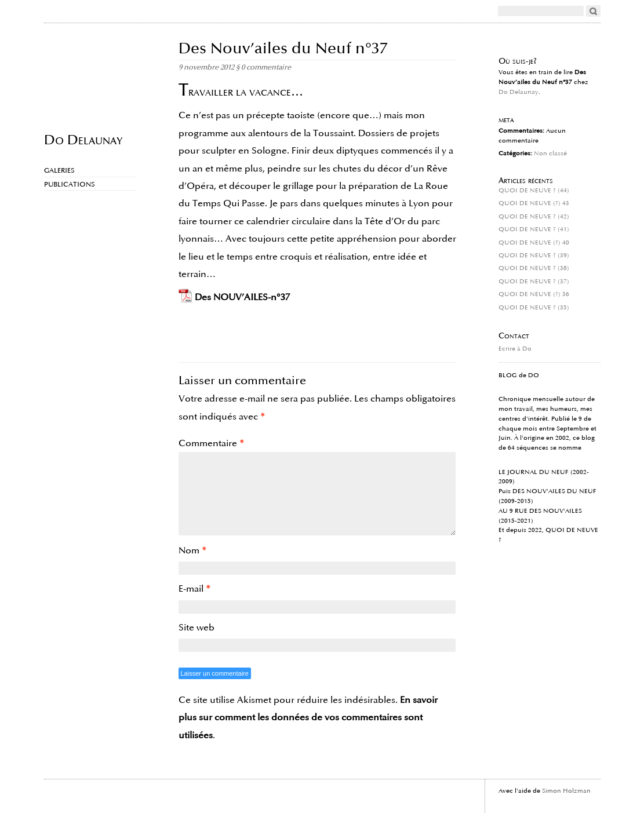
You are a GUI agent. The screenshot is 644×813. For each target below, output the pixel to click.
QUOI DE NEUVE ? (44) (534, 191)
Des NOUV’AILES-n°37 (242, 297)
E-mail (194, 589)
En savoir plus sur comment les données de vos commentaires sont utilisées (308, 718)
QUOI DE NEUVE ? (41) (534, 229)
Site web (197, 628)
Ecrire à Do (515, 349)
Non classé (550, 154)
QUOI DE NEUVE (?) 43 (534, 203)
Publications (70, 185)
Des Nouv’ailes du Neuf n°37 (283, 48)
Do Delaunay (83, 139)
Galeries (59, 171)
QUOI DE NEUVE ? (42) (534, 217)
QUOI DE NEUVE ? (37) (534, 282)
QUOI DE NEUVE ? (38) (534, 268)
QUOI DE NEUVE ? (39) (534, 256)
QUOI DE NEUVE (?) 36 (534, 294)
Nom (192, 550)
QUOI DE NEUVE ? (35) (534, 308)
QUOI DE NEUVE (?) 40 (534, 243)
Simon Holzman (566, 791)
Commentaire (211, 443)
